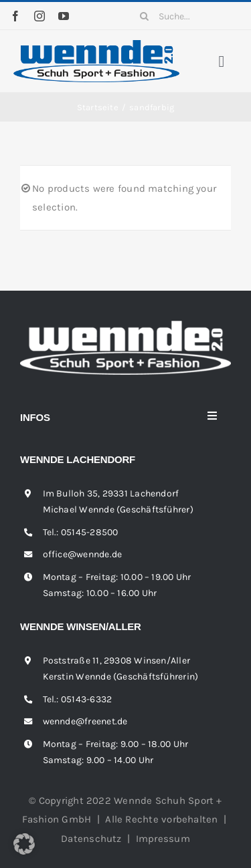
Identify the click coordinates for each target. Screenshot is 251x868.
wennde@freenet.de (85, 721)
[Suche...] (185, 16)
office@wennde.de (83, 554)
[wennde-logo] (96, 45)
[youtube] (64, 16)
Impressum (163, 839)
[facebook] (15, 16)
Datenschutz (91, 839)
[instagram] (39, 16)
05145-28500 (89, 532)
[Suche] (144, 16)
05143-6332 (86, 699)
